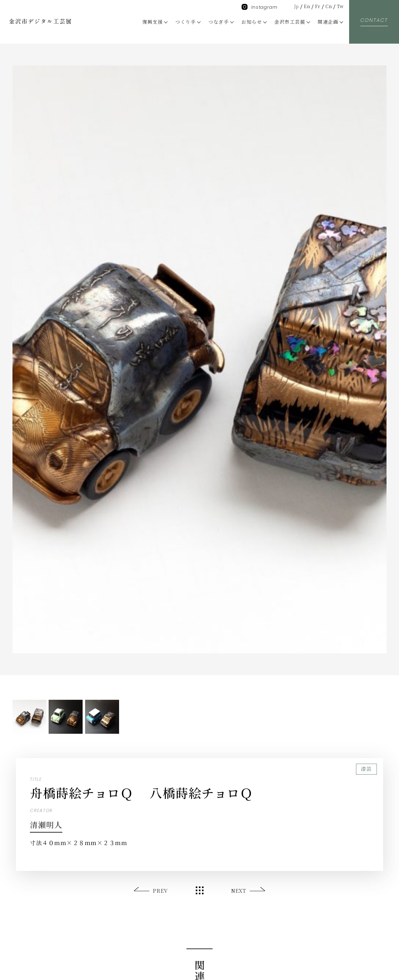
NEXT (238, 891)
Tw (340, 6)
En (305, 6)
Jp (293, 6)
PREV (161, 891)
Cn (328, 6)
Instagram (260, 7)
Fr (316, 6)
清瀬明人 (50, 824)
